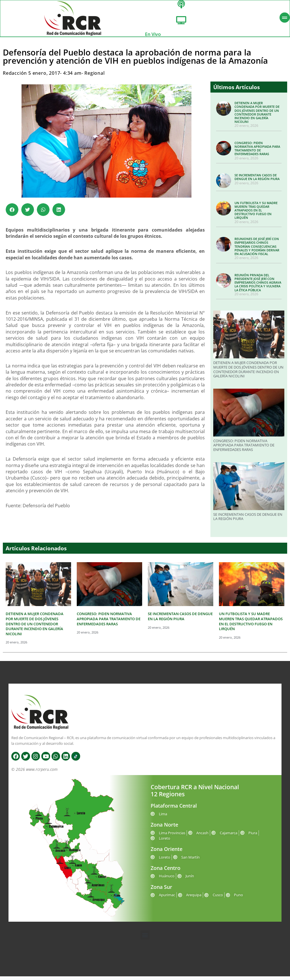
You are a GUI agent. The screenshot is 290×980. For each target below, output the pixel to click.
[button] (12, 213)
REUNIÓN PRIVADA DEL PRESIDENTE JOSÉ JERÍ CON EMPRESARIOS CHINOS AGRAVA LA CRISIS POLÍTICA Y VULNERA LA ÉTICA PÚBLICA (258, 286)
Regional (94, 77)
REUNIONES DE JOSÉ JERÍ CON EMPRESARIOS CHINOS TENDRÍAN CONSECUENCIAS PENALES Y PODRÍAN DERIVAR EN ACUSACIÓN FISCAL (257, 250)
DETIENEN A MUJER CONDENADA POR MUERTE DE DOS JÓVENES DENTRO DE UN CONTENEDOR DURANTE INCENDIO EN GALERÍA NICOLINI (257, 116)
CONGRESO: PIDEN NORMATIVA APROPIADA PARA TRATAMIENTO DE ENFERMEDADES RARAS (257, 152)
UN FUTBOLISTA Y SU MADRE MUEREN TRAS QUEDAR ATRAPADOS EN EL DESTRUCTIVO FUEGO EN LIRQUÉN (256, 214)
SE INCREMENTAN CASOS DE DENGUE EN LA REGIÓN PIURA (257, 181)
